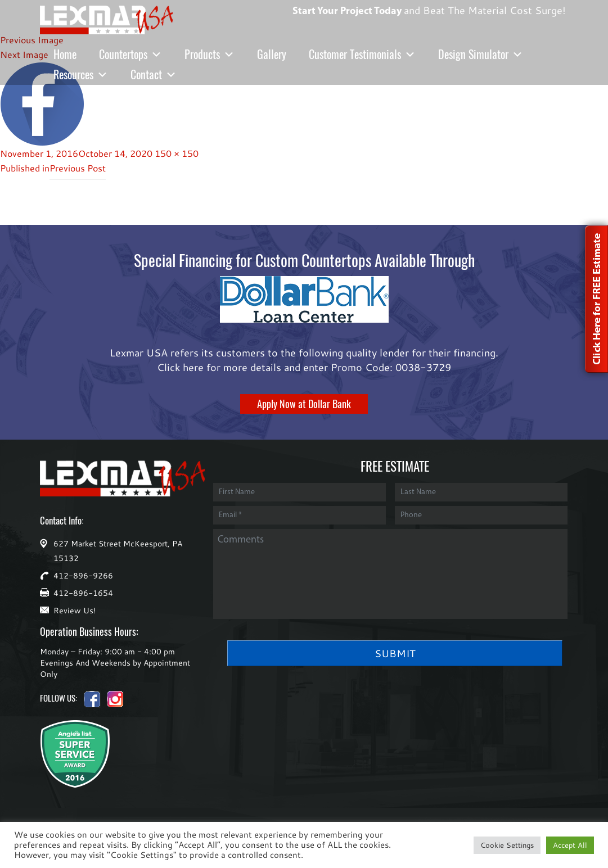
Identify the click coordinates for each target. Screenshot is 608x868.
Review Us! (75, 610)
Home (65, 54)
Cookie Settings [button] (507, 845)
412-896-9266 (83, 575)
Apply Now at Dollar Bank (304, 404)
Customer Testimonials (362, 55)
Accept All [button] (570, 845)
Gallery (272, 54)
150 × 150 (177, 153)
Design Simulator (481, 55)
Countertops (130, 55)
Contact (154, 75)
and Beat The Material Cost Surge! (423, 1)
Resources (81, 75)
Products (210, 55)
